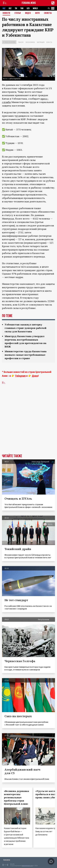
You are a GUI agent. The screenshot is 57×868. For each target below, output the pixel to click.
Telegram (20, 376)
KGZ (10, 8)
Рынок (21, 42)
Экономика (30, 42)
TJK (16, 8)
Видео (28, 13)
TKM (22, 8)
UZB (28, 8)
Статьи (18, 13)
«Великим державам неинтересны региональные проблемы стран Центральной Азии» (17, 798)
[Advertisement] (29, 423)
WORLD (35, 8)
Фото (37, 13)
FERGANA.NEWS (29, 3)
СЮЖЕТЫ (48, 13)
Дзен (35, 376)
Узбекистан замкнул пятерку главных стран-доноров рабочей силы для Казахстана (26, 328)
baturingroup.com (27, 866)
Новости (6, 13)
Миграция (41, 42)
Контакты (7, 860)
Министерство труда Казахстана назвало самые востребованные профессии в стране (26, 355)
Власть (49, 42)
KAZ (4, 8)
